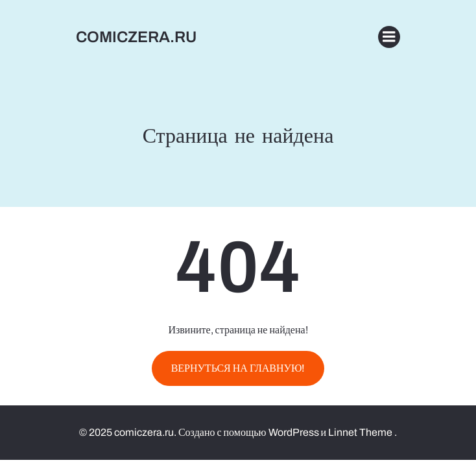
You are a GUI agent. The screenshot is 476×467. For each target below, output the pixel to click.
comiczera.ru (136, 37)
